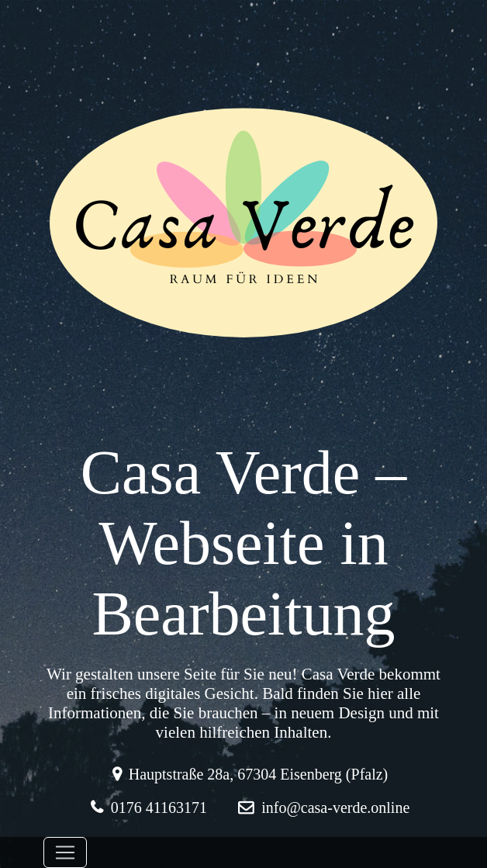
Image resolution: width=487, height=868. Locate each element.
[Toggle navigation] (65, 852)
